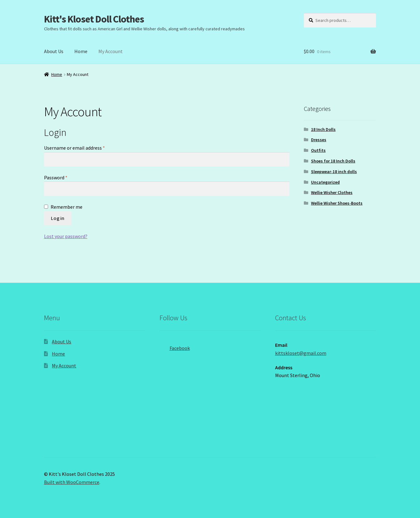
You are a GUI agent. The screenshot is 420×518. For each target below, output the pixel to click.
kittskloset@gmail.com (301, 353)
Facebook (175, 346)
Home (81, 51)
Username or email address (84, 147)
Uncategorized (325, 182)
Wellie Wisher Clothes (332, 192)
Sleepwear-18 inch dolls (334, 172)
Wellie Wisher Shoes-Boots (337, 203)
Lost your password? (66, 236)
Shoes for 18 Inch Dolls (333, 161)
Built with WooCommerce (72, 482)
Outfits (318, 150)
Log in (58, 218)
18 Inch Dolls (323, 129)
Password (65, 177)
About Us (54, 51)
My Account (111, 51)
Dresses (319, 140)
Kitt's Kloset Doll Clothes (94, 19)
